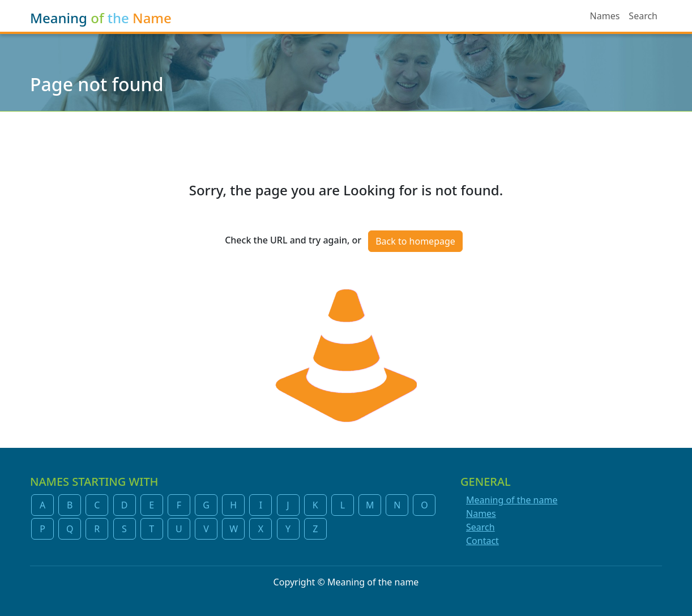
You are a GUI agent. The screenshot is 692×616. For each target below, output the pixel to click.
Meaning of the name (512, 500)
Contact (482, 541)
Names (605, 16)
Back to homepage (415, 241)
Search (643, 16)
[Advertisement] (346, 140)
